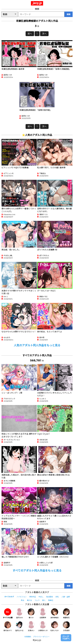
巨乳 (57, 597)
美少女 (29, 600)
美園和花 (66, 613)
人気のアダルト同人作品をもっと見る (37, 345)
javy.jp (37, 3)
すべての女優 (8, 613)
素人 (44, 600)
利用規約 (28, 637)
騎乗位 (51, 600)
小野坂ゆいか (43, 626)
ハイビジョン (22, 597)
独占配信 (50, 597)
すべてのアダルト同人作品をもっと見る (37, 571)
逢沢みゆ (19, 613)
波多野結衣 (55, 613)
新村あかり (8, 626)
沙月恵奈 (66, 626)
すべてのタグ (9, 597)
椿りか (31, 613)
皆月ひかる (19, 626)
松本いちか (55, 626)
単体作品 (33, 597)
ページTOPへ (66, 638)
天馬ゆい (31, 626)
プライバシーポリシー (41, 637)
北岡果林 (43, 613)
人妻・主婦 (66, 597)
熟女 (23, 600)
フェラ (37, 600)
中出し (41, 597)
